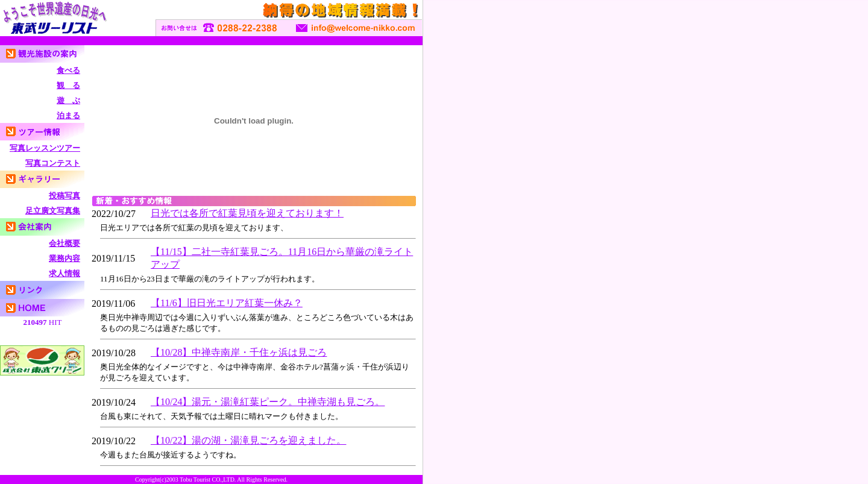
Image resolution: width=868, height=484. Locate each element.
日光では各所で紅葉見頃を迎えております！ (247, 213)
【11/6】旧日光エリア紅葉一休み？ (227, 303)
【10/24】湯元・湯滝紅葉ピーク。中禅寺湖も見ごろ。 (268, 402)
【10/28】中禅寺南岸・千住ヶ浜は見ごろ (239, 352)
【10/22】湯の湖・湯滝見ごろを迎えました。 (248, 440)
